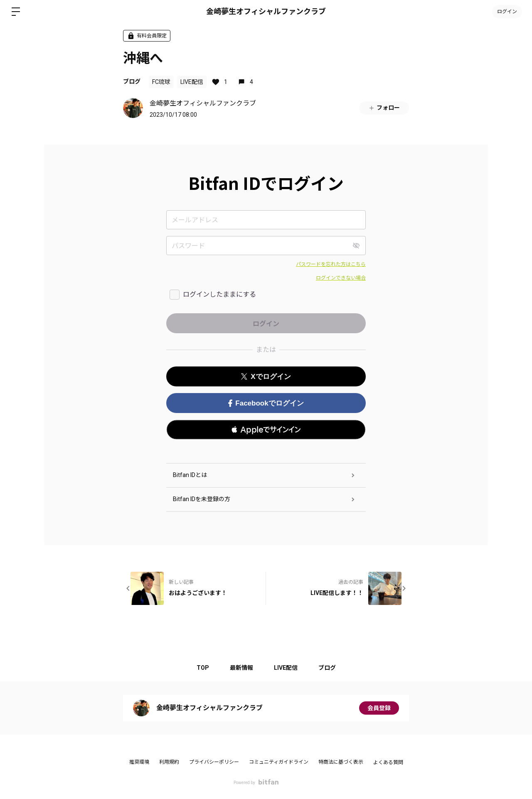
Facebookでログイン (266, 403)
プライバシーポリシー (214, 762)
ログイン (507, 12)
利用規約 (169, 762)
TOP (203, 668)
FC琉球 (161, 82)
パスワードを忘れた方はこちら (331, 264)
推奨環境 (139, 762)
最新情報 (241, 668)
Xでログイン (266, 377)
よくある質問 (388, 762)
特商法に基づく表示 (341, 762)
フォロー (384, 108)
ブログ (132, 81)
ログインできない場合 (341, 278)
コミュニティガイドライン (279, 762)
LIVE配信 (192, 82)
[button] (266, 430)
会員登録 (379, 708)
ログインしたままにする (219, 294)
